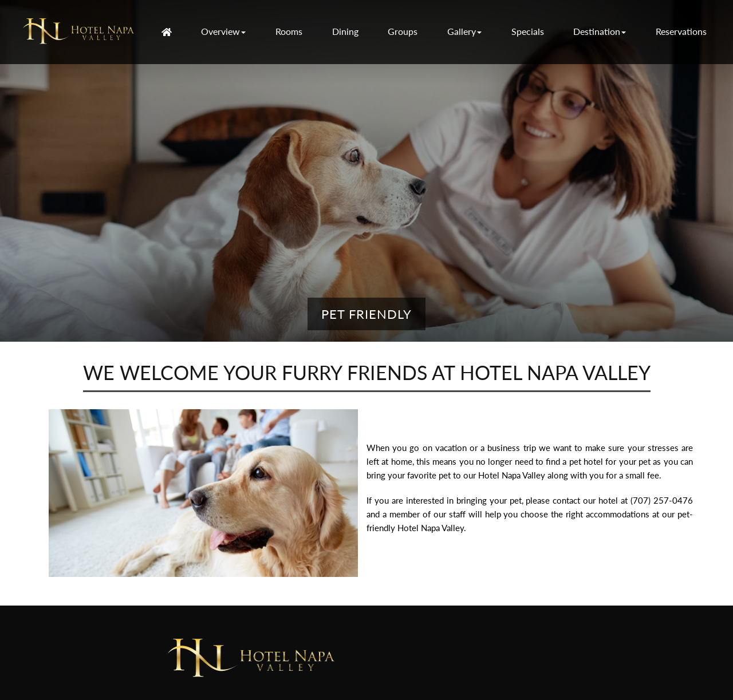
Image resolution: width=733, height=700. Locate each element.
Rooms (289, 31)
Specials (528, 31)
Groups (403, 31)
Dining (345, 31)
